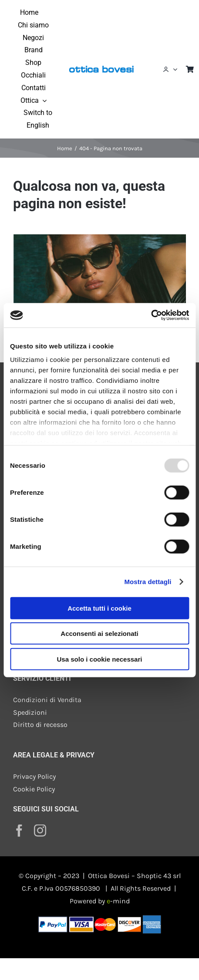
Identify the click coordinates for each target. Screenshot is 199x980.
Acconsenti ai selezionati (99, 634)
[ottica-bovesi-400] (101, 67)
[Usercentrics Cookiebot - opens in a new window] (151, 315)
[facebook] (19, 831)
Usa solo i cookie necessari (100, 659)
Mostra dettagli (148, 582)
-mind (118, 901)
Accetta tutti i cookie (99, 608)
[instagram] (40, 831)
